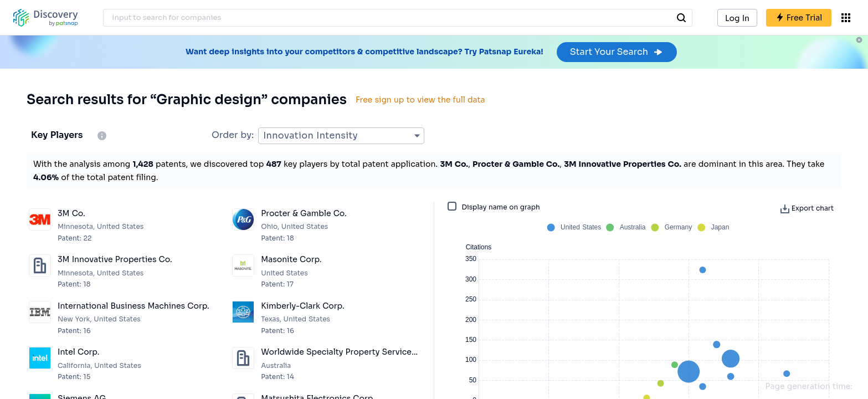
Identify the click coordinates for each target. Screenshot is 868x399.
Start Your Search (617, 52)
